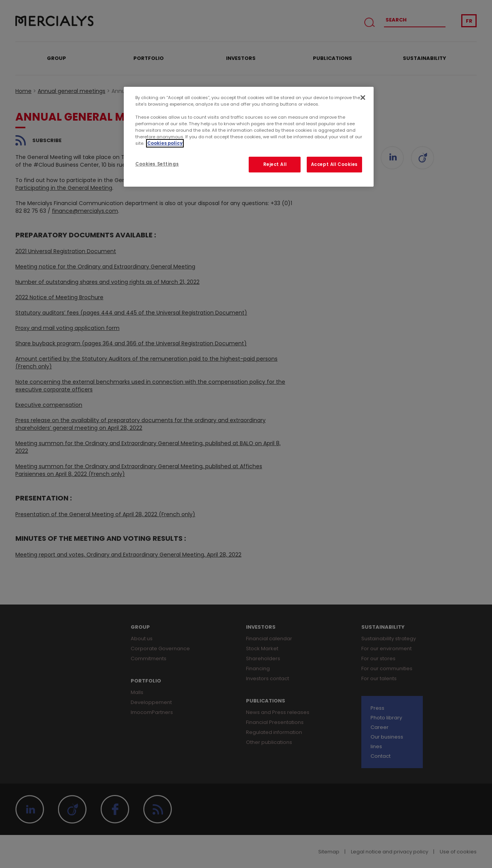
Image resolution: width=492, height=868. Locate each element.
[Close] (363, 98)
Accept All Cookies (334, 164)
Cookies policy (165, 143)
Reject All (275, 164)
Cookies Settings (157, 164)
